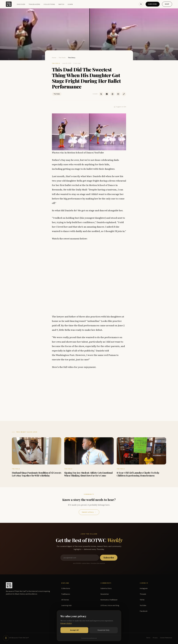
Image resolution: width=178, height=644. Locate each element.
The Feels (62, 58)
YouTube (143, 605)
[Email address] (80, 558)
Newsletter (105, 594)
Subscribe (153, 4)
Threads (143, 594)
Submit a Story (89, 512)
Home (54, 58)
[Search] (141, 4)
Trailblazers (34, 4)
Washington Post (65, 355)
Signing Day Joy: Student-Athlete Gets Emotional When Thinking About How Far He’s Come (88, 474)
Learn (70, 4)
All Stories (65, 600)
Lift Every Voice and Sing (110, 605)
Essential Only (104, 630)
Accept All (74, 630)
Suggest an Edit (120, 107)
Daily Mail (81, 190)
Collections (49, 4)
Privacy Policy (66, 623)
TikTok (142, 600)
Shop (167, 4)
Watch (61, 4)
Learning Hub (66, 605)
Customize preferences (89, 638)
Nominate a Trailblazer (109, 600)
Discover (21, 4)
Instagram (144, 588)
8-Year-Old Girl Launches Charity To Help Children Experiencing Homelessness (138, 474)
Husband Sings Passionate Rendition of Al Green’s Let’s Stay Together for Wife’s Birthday (37, 474)
